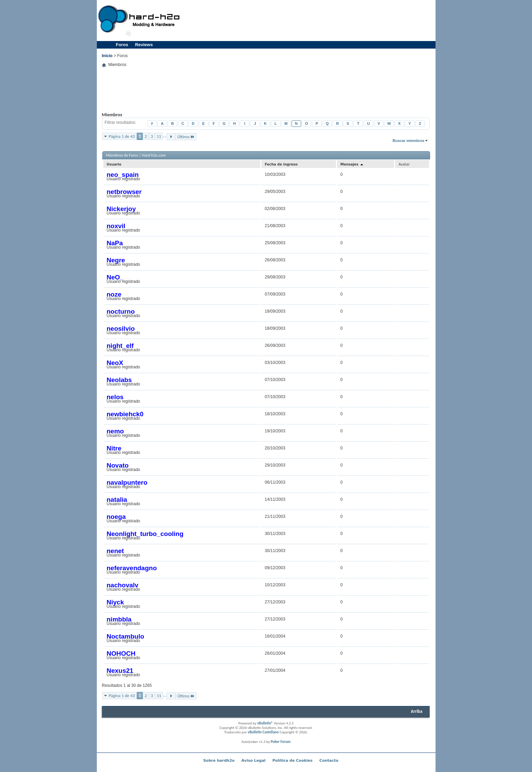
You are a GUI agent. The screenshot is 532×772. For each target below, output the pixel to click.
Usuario (114, 164)
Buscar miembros (409, 141)
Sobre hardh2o (219, 761)
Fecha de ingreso (281, 164)
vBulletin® (265, 723)
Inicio (107, 56)
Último (186, 137)
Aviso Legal (254, 761)
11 (159, 136)
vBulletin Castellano (263, 732)
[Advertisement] (309, 21)
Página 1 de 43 (122, 136)
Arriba (417, 711)
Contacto (329, 761)
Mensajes (352, 164)
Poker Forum (281, 742)
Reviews (144, 45)
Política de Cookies (292, 761)
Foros (122, 45)
